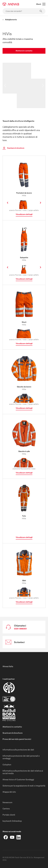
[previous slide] (5, 85)
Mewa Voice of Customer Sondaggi (18, 779)
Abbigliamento (10, 19)
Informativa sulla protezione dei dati (18, 750)
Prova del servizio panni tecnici (17, 739)
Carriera (6, 809)
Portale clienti (9, 815)
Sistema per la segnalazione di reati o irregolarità (24, 786)
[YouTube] (12, 837)
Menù (41, 4)
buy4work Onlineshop (12, 821)
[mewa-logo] (11, 4)
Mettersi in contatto (24, 51)
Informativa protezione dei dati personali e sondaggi (21, 757)
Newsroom (7, 802)
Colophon (7, 765)
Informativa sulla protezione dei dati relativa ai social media (23, 772)
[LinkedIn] (19, 837)
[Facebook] (6, 837)
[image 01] (17, 78)
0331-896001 (20, 629)
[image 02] (38, 86)
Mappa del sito (9, 792)
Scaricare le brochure (13, 148)
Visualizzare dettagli (24, 214)
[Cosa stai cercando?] (24, 11)
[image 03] (31, 101)
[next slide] (43, 85)
